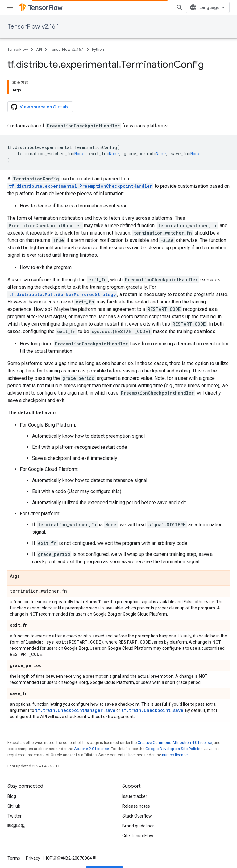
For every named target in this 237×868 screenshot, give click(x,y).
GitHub (14, 806)
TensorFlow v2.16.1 (33, 27)
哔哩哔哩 (16, 826)
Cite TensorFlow (138, 836)
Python (98, 49)
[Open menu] (10, 7)
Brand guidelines (138, 826)
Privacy (33, 858)
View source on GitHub (39, 107)
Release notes (136, 806)
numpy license (175, 755)
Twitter (15, 816)
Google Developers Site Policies (174, 749)
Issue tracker (135, 796)
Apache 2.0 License (91, 749)
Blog (12, 796)
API (39, 49)
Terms (14, 858)
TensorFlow (18, 49)
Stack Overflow (137, 816)
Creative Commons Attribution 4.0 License (175, 743)
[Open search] (180, 7)
